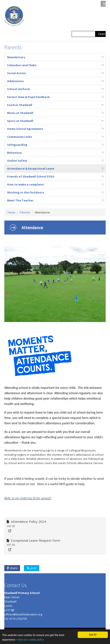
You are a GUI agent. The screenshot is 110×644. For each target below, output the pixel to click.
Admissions (56, 81)
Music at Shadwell (56, 113)
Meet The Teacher (56, 200)
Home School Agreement (56, 129)
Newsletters (56, 57)
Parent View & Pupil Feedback (56, 97)
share (12, 568)
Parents (25, 212)
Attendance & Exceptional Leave (56, 169)
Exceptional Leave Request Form (33, 540)
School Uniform (56, 89)
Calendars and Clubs (56, 65)
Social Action (56, 73)
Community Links (56, 137)
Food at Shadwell (56, 105)
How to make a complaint (56, 184)
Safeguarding (56, 145)
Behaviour (56, 153)
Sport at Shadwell (56, 121)
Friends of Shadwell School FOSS (56, 176)
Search (103, 34)
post (32, 568)
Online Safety (56, 161)
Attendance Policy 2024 (26, 521)
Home (11, 212)
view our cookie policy (31, 640)
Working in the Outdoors (56, 192)
